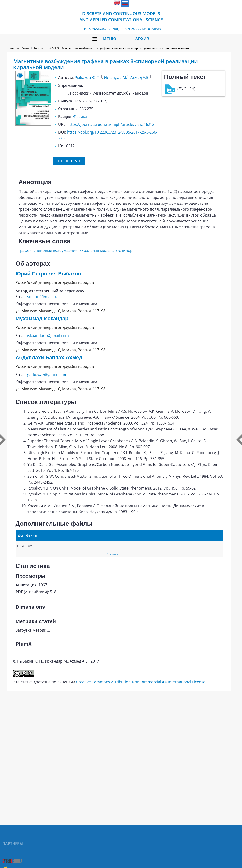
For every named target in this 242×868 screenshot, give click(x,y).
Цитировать (69, 161)
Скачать (112, 554)
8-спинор (124, 250)
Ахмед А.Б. (140, 78)
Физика (80, 117)
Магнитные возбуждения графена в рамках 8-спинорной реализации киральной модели (125, 48)
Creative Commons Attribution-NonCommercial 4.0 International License (141, 682)
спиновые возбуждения (56, 250)
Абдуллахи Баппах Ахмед (49, 358)
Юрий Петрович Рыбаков (48, 274)
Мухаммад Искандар (42, 319)
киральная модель (97, 250)
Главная (13, 48)
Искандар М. (115, 78)
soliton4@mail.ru (42, 297)
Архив (142, 39)
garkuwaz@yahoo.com (47, 375)
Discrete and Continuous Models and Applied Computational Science (121, 17)
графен (25, 250)
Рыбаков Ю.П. (88, 78)
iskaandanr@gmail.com (48, 336)
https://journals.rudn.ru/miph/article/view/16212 (111, 124)
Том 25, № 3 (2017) (46, 48)
